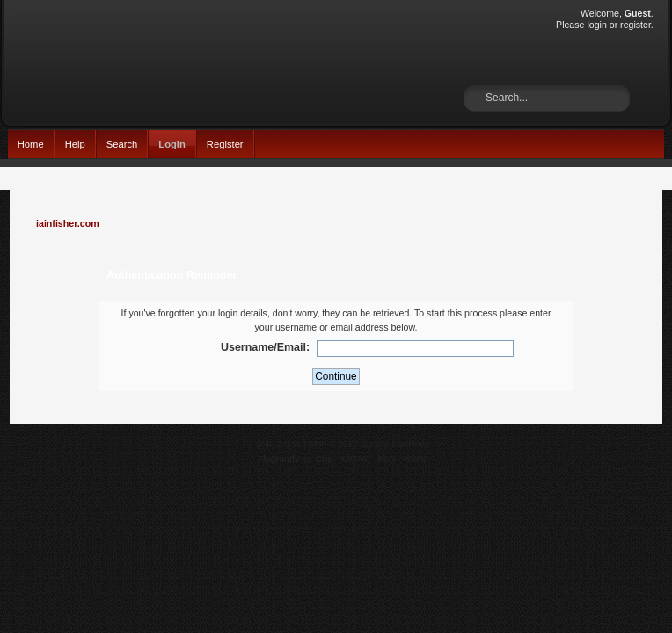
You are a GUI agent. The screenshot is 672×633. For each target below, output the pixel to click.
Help (75, 144)
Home (31, 144)
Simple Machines (396, 444)
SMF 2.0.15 (279, 444)
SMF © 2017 (333, 444)
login (596, 25)
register (635, 25)
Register (225, 144)
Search (122, 144)
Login (172, 144)
